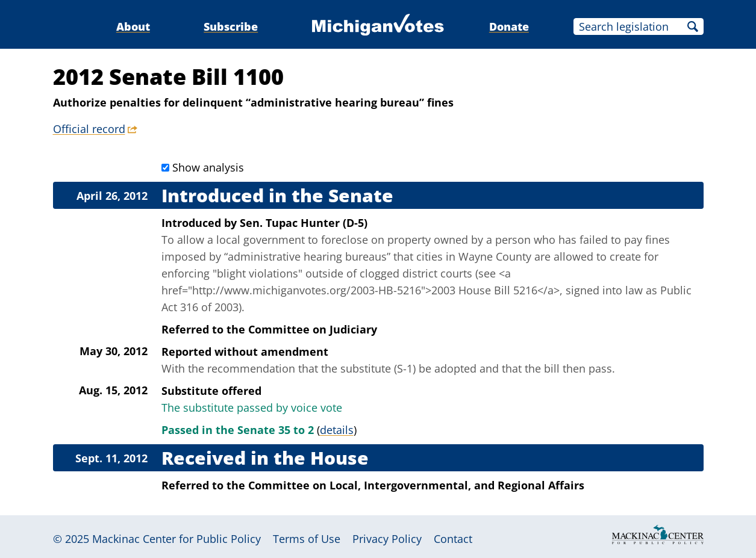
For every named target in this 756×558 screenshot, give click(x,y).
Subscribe (231, 26)
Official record (89, 129)
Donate (509, 26)
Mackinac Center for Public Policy (177, 539)
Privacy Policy (387, 539)
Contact (453, 539)
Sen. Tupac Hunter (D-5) (304, 223)
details (337, 430)
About (133, 26)
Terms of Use (307, 539)
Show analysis (208, 167)
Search (693, 26)
